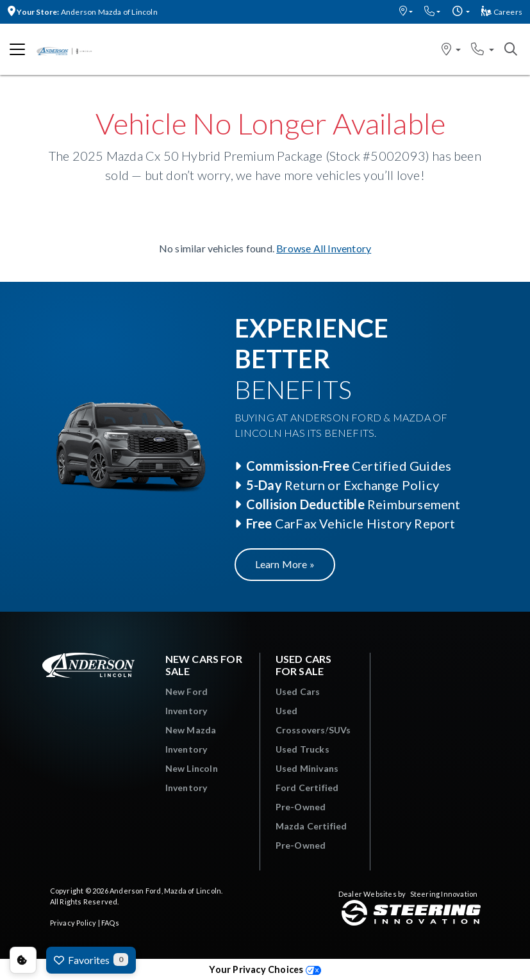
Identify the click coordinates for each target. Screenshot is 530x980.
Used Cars (298, 691)
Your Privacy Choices (265, 969)
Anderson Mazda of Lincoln (83, 12)
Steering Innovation (444, 894)
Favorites (91, 960)
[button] (406, 12)
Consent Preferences (23, 960)
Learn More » (285, 564)
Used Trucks (302, 749)
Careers (502, 12)
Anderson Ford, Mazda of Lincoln (165, 891)
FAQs (110, 923)
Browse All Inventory (324, 248)
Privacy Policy (73, 923)
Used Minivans (307, 768)
